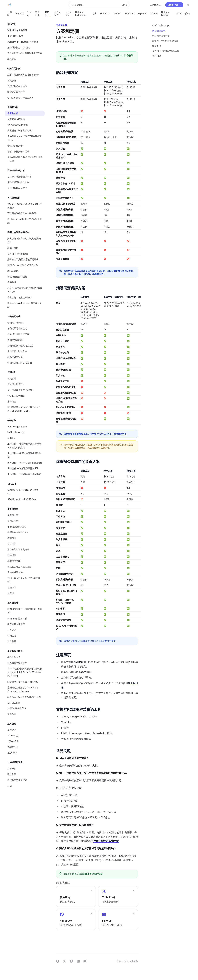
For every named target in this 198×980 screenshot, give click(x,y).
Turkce (154, 15)
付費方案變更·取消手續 (106, 841)
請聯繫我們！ (99, 274)
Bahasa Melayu (167, 14)
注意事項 (157, 46)
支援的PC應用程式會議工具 (166, 51)
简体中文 (38, 14)
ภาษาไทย (69, 14)
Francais (129, 15)
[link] (76, 896)
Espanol (142, 15)
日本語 (10, 14)
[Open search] (99, 5)
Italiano (117, 15)
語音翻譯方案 (159, 31)
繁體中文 (48, 14)
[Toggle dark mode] (188, 5)
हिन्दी (94, 15)
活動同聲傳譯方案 (161, 36)
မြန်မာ (188, 15)
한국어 (29, 14)
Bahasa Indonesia (82, 14)
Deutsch (105, 15)
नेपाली (179, 15)
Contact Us (156, 5)
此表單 (88, 874)
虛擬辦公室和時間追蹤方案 (165, 41)
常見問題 (157, 56)
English (19, 15)
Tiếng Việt (58, 14)
